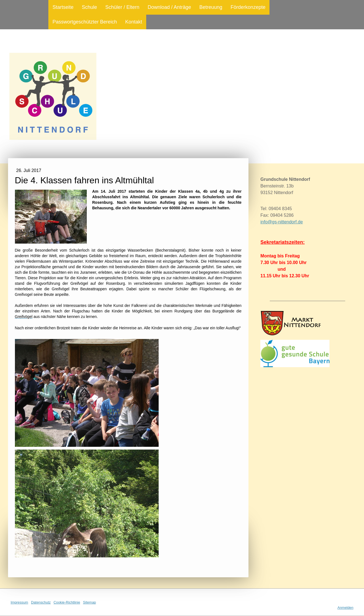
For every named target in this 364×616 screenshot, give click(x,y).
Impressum (19, 602)
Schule (89, 7)
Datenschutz (41, 602)
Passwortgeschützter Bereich (85, 22)
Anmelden (345, 608)
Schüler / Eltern (122, 7)
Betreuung (211, 7)
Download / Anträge (169, 7)
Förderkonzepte (248, 7)
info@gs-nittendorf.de (281, 222)
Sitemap (89, 602)
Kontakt (134, 22)
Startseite (63, 7)
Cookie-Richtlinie (67, 602)
